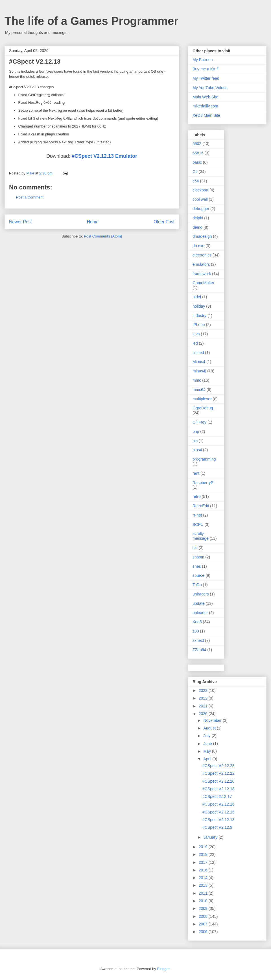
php (196, 431)
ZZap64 (199, 650)
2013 (204, 885)
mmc (197, 380)
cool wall (200, 199)
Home (93, 222)
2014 (204, 878)
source (198, 575)
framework (202, 274)
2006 (204, 932)
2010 (204, 901)
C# (195, 172)
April (208, 759)
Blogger (163, 969)
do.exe (198, 246)
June (208, 744)
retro (197, 497)
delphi (198, 218)
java (196, 334)
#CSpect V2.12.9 (217, 827)
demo (197, 227)
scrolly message (201, 536)
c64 (196, 181)
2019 (204, 847)
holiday (199, 306)
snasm (198, 557)
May (207, 751)
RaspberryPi (203, 483)
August (210, 728)
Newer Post (20, 222)
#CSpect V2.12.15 (218, 812)
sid (195, 548)
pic (195, 441)
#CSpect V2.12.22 (218, 773)
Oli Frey (199, 422)
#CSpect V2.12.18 (218, 789)
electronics (202, 255)
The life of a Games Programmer (91, 21)
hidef (197, 297)
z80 (196, 631)
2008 (204, 916)
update (199, 603)
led (195, 343)
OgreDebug (203, 408)
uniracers (201, 594)
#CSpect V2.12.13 (218, 820)
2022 (204, 698)
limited (198, 353)
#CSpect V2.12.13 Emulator (104, 156)
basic (197, 162)
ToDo (197, 585)
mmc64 (199, 390)
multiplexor (202, 399)
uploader (200, 613)
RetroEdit (201, 506)
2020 (204, 714)
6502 (197, 144)
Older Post (164, 222)
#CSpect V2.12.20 (218, 781)
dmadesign (202, 236)
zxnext (198, 640)
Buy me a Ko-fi (206, 69)
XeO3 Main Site (206, 115)
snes (197, 566)
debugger (201, 209)
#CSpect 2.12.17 (217, 796)
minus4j (199, 371)
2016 (204, 870)
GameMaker (203, 283)
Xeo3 (197, 622)
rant (196, 473)
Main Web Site (205, 97)
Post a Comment (30, 197)
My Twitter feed (206, 78)
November (213, 720)
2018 (204, 854)
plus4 (197, 450)
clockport (200, 190)
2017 (204, 862)
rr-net (197, 515)
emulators (201, 264)
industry (199, 316)
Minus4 (199, 362)
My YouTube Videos (210, 88)
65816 (198, 153)
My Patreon (203, 60)
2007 (204, 924)
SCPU (198, 524)
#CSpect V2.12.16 (218, 804)
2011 (204, 893)
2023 (204, 690)
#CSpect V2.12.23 (218, 766)
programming (204, 459)
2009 (204, 908)
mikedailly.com (205, 106)
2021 (204, 706)
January (211, 837)
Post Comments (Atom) (103, 236)
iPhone (199, 325)
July (207, 736)
